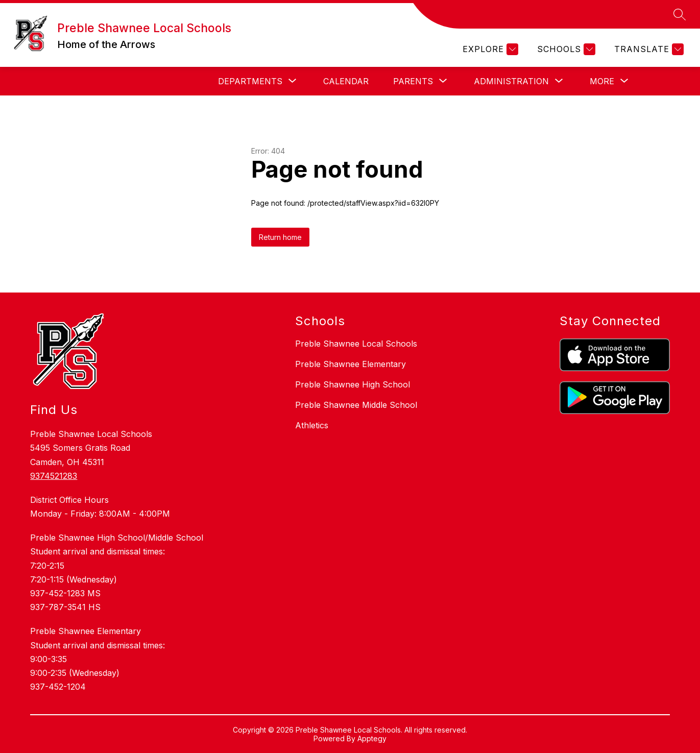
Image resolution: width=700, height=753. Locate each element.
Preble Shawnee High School (353, 384)
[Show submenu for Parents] (413, 81)
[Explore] (489, 49)
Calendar (346, 81)
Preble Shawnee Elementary (351, 364)
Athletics (312, 425)
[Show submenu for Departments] (250, 81)
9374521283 (54, 476)
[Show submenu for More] (602, 81)
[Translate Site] (648, 49)
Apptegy (372, 738)
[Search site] (680, 14)
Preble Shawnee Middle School (356, 405)
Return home (280, 237)
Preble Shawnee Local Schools (356, 344)
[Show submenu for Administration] (511, 81)
